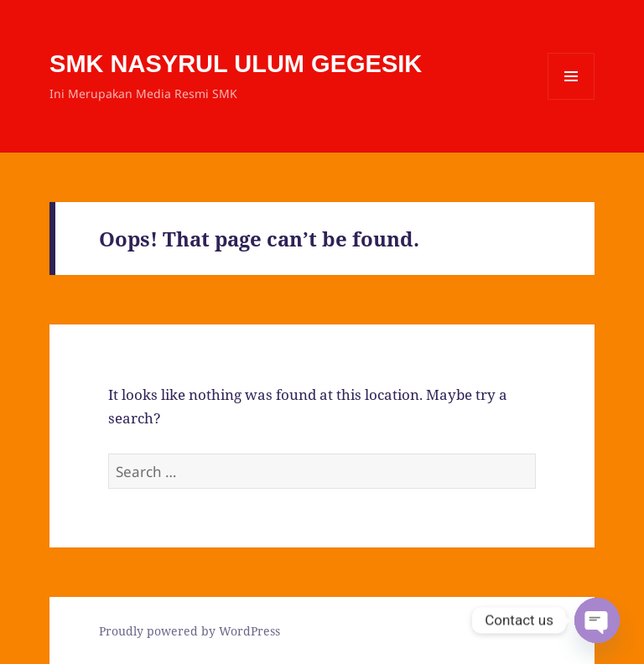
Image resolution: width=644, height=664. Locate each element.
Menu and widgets (571, 99)
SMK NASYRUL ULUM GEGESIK (236, 64)
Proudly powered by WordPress (190, 631)
